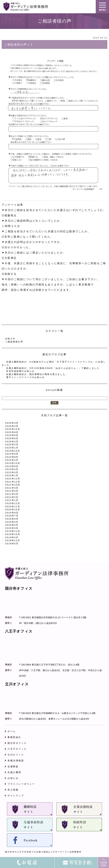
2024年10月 (13, 451)
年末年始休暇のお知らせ (20, 371)
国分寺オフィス (17, 743)
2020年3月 (12, 528)
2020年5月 (12, 522)
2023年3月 (12, 472)
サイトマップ (16, 796)
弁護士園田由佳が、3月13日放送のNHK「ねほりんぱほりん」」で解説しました (53, 368)
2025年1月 (12, 448)
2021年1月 (12, 500)
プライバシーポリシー (21, 784)
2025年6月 (12, 438)
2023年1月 (12, 475)
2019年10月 (13, 534)
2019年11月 (13, 531)
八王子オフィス (17, 749)
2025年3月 (12, 442)
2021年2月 (12, 497)
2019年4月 (12, 537)
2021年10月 (13, 485)
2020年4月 (12, 525)
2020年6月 (12, 519)
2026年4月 (12, 423)
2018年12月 (13, 540)
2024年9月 (12, 454)
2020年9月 (12, 513)
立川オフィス (16, 755)
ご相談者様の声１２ (19, 45)
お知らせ (10, 339)
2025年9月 (12, 432)
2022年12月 (13, 479)
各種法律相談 (16, 760)
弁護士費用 (14, 772)
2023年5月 (12, 469)
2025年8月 (12, 435)
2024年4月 (12, 460)
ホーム (12, 731)
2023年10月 (13, 463)
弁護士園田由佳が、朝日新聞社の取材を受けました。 (37, 374)
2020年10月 (13, 510)
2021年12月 (13, 482)
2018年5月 (12, 544)
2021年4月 (12, 491)
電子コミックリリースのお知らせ (25, 377)
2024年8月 (12, 457)
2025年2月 (12, 445)
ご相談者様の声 (14, 342)
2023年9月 (12, 466)
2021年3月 (12, 494)
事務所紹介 (14, 737)
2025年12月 (13, 429)
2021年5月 (12, 488)
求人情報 (13, 790)
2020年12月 (13, 503)
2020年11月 (13, 507)
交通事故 (13, 766)
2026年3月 (12, 426)
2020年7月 (12, 516)
